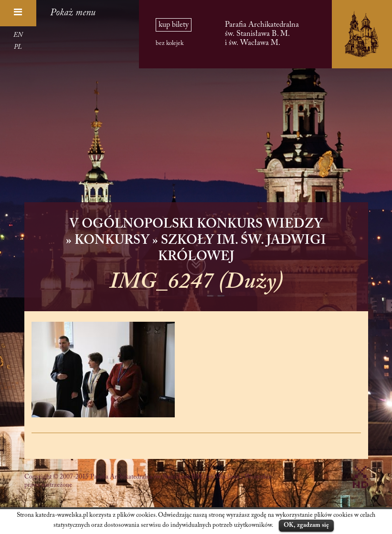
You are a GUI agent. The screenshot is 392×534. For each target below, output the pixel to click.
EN (18, 35)
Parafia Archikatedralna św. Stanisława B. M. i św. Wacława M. (262, 34)
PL (18, 47)
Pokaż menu (73, 13)
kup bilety (174, 25)
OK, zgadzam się (306, 525)
